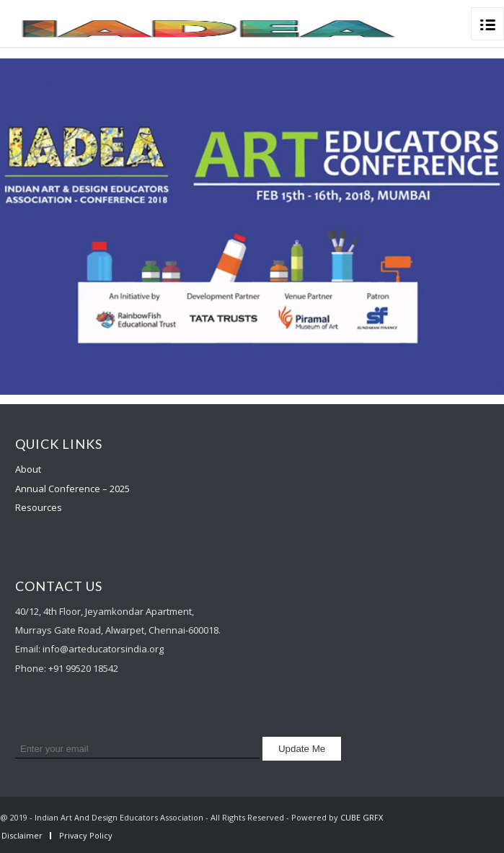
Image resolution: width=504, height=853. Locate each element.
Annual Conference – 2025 (72, 489)
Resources (39, 507)
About (28, 469)
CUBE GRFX (362, 817)
